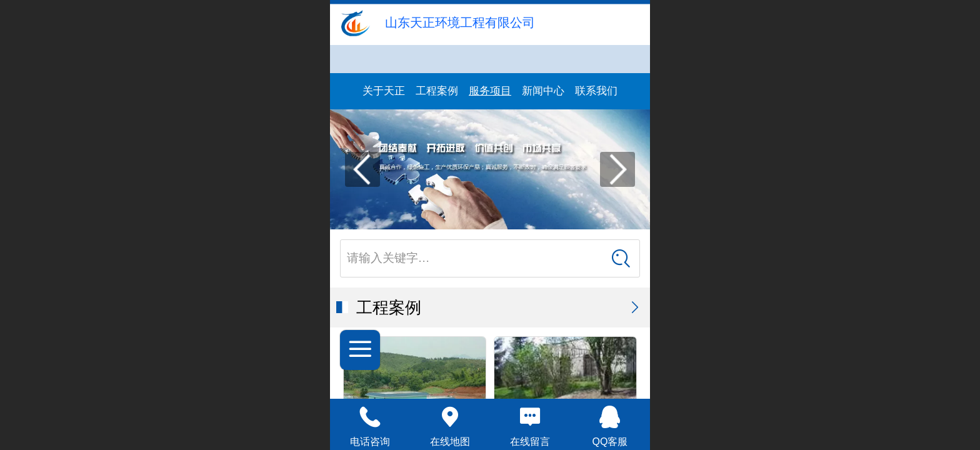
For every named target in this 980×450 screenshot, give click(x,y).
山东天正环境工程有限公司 (460, 22)
